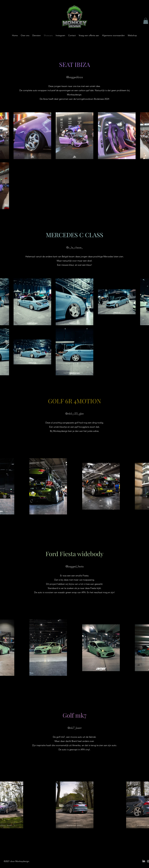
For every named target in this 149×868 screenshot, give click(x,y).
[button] (146, 21)
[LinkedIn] (144, 861)
